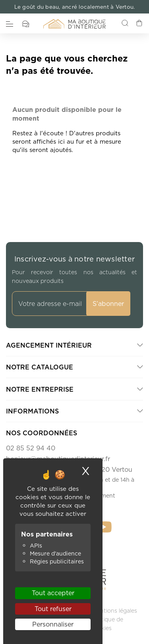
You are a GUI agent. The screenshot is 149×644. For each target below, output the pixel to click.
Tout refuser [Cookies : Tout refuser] (53, 609)
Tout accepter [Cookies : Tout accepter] (53, 593)
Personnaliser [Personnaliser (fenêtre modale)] (53, 624)
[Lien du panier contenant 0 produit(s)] (139, 24)
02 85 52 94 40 (31, 448)
